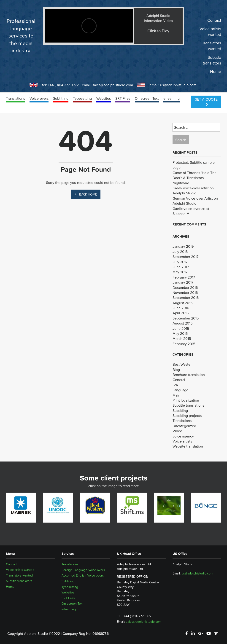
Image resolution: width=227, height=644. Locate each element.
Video (177, 431)
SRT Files (123, 98)
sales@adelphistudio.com (113, 85)
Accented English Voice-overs (83, 575)
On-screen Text (147, 98)
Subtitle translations (188, 405)
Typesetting (82, 98)
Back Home (86, 194)
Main (176, 395)
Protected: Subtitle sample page (194, 165)
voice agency (183, 436)
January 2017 (183, 282)
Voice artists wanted (210, 32)
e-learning (172, 98)
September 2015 (186, 318)
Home (216, 72)
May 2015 (180, 333)
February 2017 (184, 277)
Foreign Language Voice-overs (83, 570)
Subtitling (61, 98)
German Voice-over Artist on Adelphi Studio (195, 201)
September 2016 (186, 298)
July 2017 (180, 262)
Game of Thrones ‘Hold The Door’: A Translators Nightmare (195, 178)
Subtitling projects (187, 416)
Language (180, 390)
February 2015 (184, 344)
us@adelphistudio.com (178, 85)
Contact (214, 20)
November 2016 (185, 292)
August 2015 (182, 323)
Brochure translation (189, 375)
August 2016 (182, 303)
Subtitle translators (212, 60)
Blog (176, 370)
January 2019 (183, 246)
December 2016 (185, 287)
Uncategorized (184, 426)
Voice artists (182, 441)
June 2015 (181, 328)
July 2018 (180, 252)
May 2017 (180, 272)
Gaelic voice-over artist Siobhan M (191, 211)
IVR (175, 385)
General (179, 380)
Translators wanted (212, 46)
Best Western (183, 364)
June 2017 (181, 267)
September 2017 (185, 257)
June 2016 (181, 308)
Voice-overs (39, 98)
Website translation (188, 446)
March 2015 (182, 338)
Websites (104, 98)
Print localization (186, 400)
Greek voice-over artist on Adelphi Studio (193, 191)
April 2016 (181, 313)
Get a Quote (206, 101)
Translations (15, 98)
